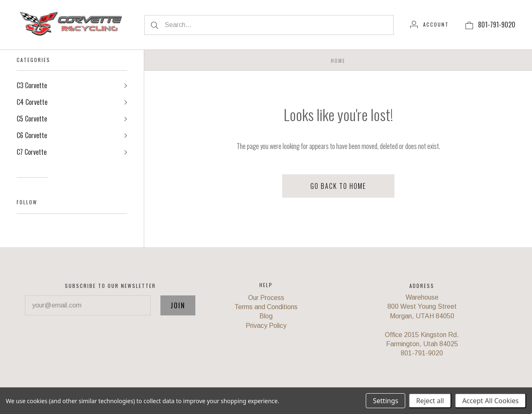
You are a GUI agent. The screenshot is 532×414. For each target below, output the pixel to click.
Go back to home (338, 186)
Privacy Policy (266, 326)
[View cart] (469, 25)
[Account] (430, 25)
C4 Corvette (32, 102)
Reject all (430, 401)
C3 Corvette (32, 86)
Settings (385, 401)
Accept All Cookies (490, 401)
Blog (266, 316)
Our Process (266, 298)
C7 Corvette (32, 152)
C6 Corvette (32, 136)
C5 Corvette (32, 119)
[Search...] (269, 25)
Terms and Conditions (266, 307)
